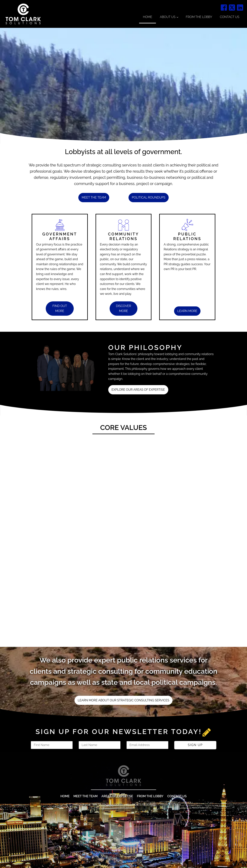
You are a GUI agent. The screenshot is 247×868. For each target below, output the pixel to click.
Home (148, 17)
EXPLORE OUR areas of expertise (138, 390)
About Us (168, 17)
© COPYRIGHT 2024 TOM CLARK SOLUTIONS (94, 853)
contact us (177, 844)
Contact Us (230, 17)
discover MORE (124, 308)
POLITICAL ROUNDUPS (149, 197)
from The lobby (150, 844)
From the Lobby (199, 17)
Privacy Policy (171, 853)
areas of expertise (117, 844)
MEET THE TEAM (85, 844)
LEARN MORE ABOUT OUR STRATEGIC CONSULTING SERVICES (123, 700)
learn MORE (187, 311)
